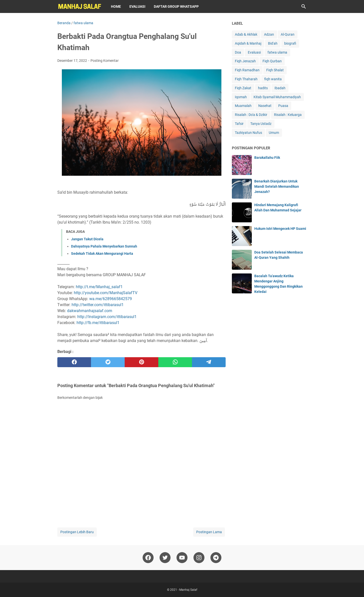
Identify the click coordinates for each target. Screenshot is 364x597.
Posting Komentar (105, 61)
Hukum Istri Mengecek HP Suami (280, 229)
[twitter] (108, 362)
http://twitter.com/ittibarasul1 (98, 305)
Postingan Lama (209, 532)
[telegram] (209, 362)
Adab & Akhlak (246, 34)
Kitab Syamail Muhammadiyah (277, 97)
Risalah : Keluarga (288, 115)
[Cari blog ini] (304, 6)
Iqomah (241, 97)
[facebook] (74, 362)
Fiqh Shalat (275, 70)
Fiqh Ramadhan (247, 70)
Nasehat (265, 106)
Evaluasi (137, 6)
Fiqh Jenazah (245, 61)
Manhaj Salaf (188, 590)
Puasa (283, 106)
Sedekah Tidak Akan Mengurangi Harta (102, 254)
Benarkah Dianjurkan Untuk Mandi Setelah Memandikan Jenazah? (277, 186)
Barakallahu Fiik (267, 158)
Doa (238, 52)
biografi (290, 43)
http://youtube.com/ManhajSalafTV (106, 293)
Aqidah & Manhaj (248, 43)
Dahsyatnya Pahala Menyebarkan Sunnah (104, 246)
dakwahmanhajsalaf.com (90, 311)
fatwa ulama (277, 52)
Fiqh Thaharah (246, 79)
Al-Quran (288, 34)
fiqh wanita (273, 79)
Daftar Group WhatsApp (176, 6)
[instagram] (199, 558)
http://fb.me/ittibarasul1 (98, 323)
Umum (274, 133)
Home (116, 6)
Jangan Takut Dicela (87, 239)
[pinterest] (141, 362)
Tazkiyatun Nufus (248, 133)
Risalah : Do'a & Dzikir (251, 115)
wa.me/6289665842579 (111, 299)
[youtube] (182, 558)
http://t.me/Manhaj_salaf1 (99, 287)
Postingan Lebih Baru (77, 532)
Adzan (269, 34)
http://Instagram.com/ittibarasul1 (107, 317)
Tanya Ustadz (261, 124)
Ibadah (280, 88)
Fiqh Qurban (272, 61)
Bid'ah (273, 43)
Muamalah (243, 106)
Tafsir (239, 124)
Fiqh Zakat (243, 88)
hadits (263, 88)
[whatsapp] (175, 362)
